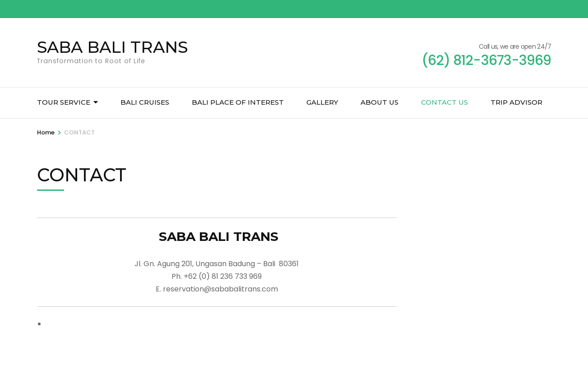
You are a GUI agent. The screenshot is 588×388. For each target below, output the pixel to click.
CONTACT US (444, 102)
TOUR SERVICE (64, 102)
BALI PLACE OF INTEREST (238, 102)
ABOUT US (380, 102)
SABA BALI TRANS (112, 47)
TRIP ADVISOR (516, 102)
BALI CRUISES (145, 102)
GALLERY (322, 102)
